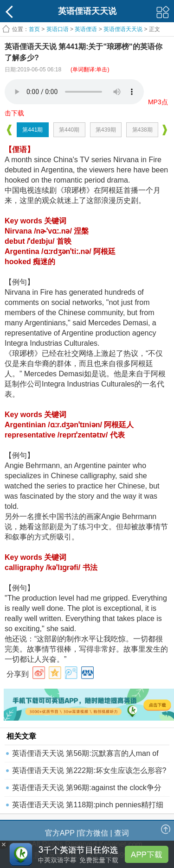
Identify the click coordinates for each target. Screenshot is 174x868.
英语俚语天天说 (124, 29)
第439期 (106, 130)
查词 (122, 833)
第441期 (32, 130)
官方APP (60, 833)
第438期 (142, 130)
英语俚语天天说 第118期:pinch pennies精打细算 (88, 807)
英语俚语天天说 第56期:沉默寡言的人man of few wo (85, 756)
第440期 (69, 130)
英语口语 (58, 29)
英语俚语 (86, 29)
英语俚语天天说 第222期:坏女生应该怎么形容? (89, 770)
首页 (34, 29)
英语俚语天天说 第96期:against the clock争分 (87, 788)
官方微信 (93, 833)
